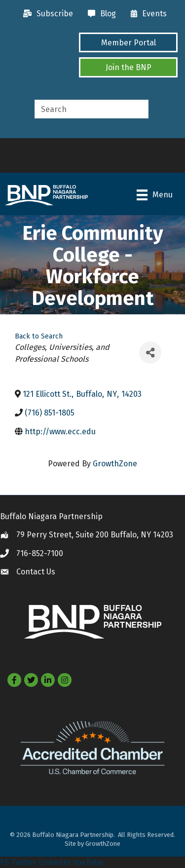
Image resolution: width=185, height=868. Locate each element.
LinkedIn (55, 862)
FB (4, 862)
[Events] (146, 14)
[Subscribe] (46, 14)
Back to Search (39, 336)
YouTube (88, 862)
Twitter (24, 862)
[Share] (150, 353)
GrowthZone (115, 464)
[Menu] (155, 195)
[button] (128, 42)
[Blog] (99, 14)
